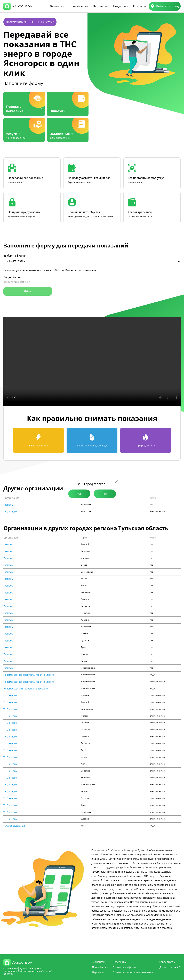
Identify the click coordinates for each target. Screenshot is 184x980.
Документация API (170, 967)
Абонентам (57, 6)
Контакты (139, 6)
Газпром (8, 505)
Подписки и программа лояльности (134, 972)
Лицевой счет (12, 277)
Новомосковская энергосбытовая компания (29, 675)
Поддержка (121, 6)
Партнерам (101, 6)
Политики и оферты (125, 967)
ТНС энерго (10, 512)
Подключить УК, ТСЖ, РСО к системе (30, 22)
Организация (11, 498)
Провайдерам (79, 6)
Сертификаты (167, 962)
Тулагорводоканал (14, 826)
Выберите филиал (15, 256)
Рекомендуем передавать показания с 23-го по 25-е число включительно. (51, 270)
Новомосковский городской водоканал (26, 689)
